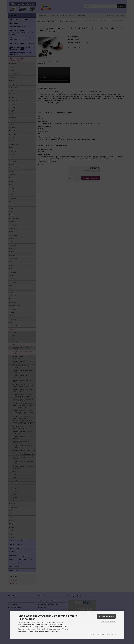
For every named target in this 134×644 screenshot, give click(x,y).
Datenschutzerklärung (96, 634)
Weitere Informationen (108, 621)
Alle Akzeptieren (106, 616)
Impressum (111, 634)
